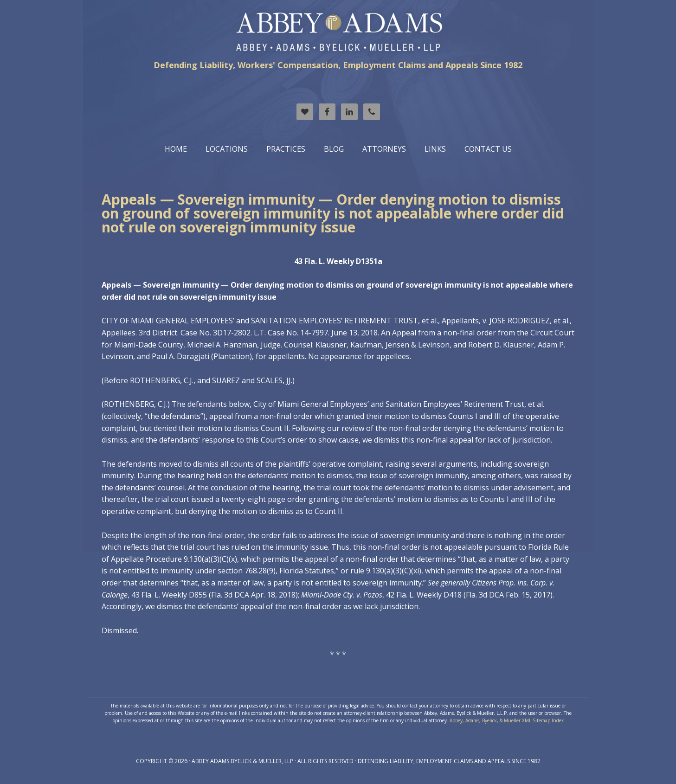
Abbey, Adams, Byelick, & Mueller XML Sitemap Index (507, 720)
